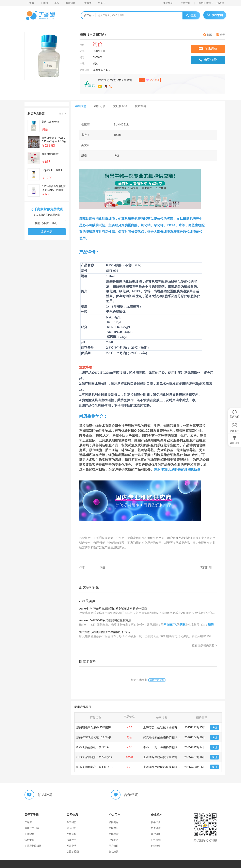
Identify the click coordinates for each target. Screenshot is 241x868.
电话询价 (208, 60)
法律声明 (71, 840)
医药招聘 (70, 3)
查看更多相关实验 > (204, 645)
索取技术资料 (157, 680)
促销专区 (114, 840)
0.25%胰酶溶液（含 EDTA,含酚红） (99, 767)
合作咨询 (131, 795)
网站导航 (71, 846)
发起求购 (47, 232)
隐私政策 (114, 852)
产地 (82, 64)
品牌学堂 (114, 834)
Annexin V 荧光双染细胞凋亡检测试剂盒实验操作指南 (113, 609)
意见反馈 (45, 795)
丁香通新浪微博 (33, 846)
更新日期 (84, 70)
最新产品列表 (32, 828)
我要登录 (168, 3)
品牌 (82, 51)
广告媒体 (156, 828)
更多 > (63, 114)
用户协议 (114, 846)
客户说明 (156, 834)
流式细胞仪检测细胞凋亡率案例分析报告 (105, 632)
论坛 (57, 3)
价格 (82, 45)
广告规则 (156, 840)
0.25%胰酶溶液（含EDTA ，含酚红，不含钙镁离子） (110, 747)
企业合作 (156, 846)
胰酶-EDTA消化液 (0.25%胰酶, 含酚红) (101, 737)
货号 (82, 57)
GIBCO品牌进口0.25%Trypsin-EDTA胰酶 (102, 757)
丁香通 (30, 3)
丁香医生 (87, 3)
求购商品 (114, 822)
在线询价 (208, 49)
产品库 (28, 822)
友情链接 (71, 834)
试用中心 (29, 840)
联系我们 (71, 828)
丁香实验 (29, 834)
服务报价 (156, 822)
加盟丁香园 (73, 852)
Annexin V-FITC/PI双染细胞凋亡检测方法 (105, 620)
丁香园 (44, 3)
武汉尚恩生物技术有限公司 (115, 80)
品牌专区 (114, 828)
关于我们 (71, 822)
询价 (214, 727)
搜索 (191, 15)
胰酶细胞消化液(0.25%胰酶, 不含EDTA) (101, 727)
